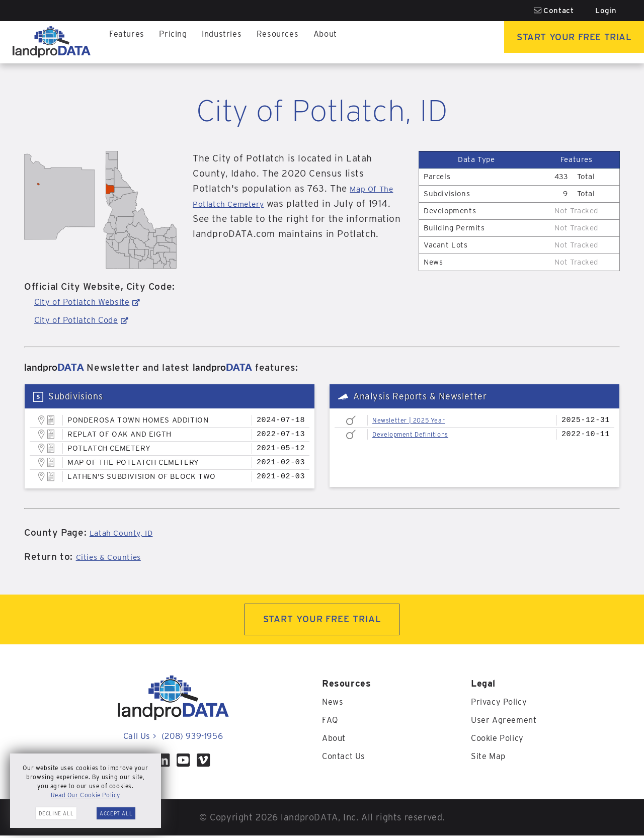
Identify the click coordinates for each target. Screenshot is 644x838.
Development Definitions (418, 434)
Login (606, 11)
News (333, 704)
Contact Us (346, 758)
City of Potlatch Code (84, 320)
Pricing (177, 42)
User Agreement (506, 722)
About (339, 42)
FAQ (331, 722)
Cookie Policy (501, 740)
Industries (229, 42)
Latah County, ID (128, 532)
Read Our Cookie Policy (86, 795)
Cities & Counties (115, 557)
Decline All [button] (56, 813)
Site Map (490, 758)
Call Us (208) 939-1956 (173, 738)
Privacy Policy (502, 704)
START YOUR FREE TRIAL (322, 620)
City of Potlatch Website (90, 302)
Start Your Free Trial (561, 42)
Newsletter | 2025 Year (415, 420)
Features (128, 42)
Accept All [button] (116, 813)
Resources (289, 42)
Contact (554, 11)
